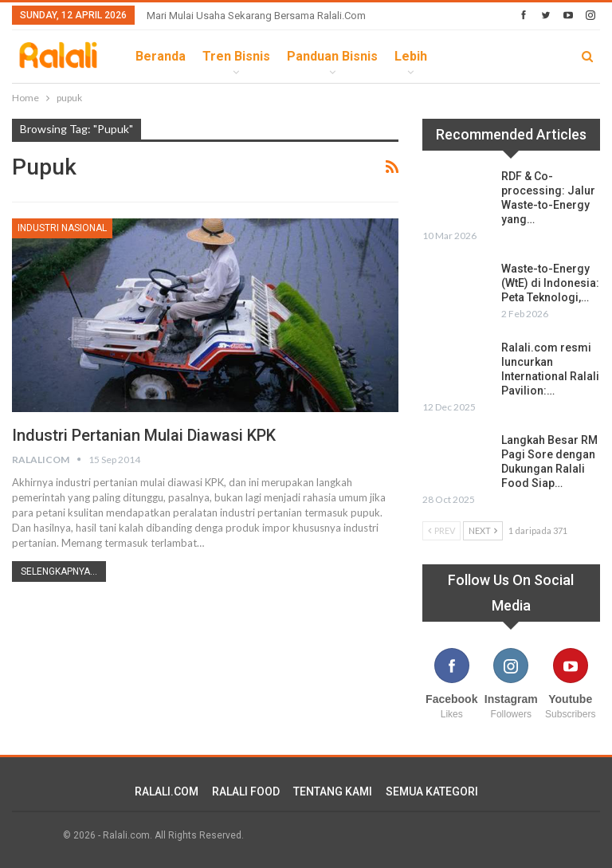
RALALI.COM (167, 791)
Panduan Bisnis (332, 56)
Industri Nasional (62, 228)
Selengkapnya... (59, 571)
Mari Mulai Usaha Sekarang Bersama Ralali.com (256, 16)
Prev (441, 530)
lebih (411, 56)
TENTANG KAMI (333, 791)
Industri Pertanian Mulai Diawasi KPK (144, 435)
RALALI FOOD (246, 791)
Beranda (161, 56)
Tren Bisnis (236, 56)
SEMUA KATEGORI (432, 791)
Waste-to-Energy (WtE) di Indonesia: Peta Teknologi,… (550, 283)
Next (483, 530)
